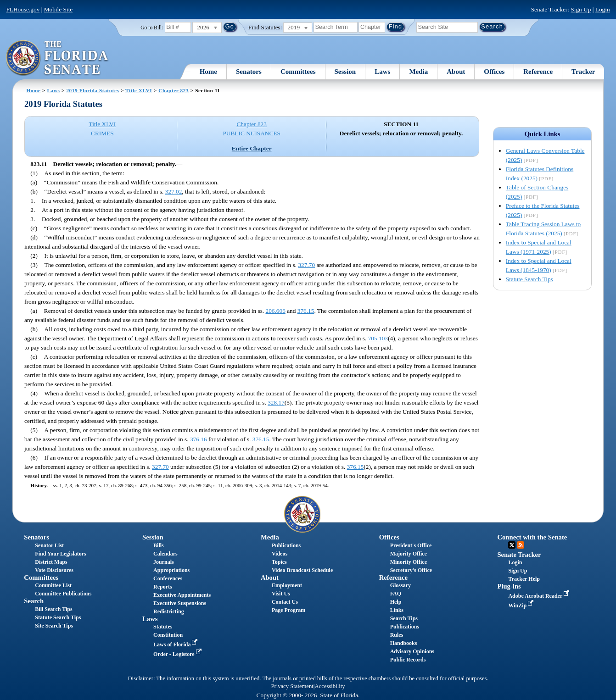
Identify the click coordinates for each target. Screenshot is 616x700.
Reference (538, 72)
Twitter (512, 545)
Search (34, 601)
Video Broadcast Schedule (302, 570)
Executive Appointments (182, 595)
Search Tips (404, 618)
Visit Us (281, 594)
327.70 (306, 265)
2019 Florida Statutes (92, 90)
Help (396, 602)
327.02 (174, 192)
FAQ (396, 594)
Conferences (168, 578)
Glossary (400, 585)
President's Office (411, 545)
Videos (280, 554)
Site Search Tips (54, 626)
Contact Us (285, 602)
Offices (494, 72)
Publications (286, 545)
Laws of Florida (176, 644)
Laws (382, 72)
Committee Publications (63, 594)
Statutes (163, 627)
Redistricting (169, 611)
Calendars (165, 554)
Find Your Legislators (60, 554)
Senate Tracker (519, 555)
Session (345, 72)
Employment (287, 585)
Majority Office (409, 554)
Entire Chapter (252, 148)
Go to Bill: (152, 28)
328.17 (276, 403)
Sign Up (581, 9)
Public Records (408, 660)
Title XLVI (139, 90)
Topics (279, 562)
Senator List (49, 545)
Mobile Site (59, 9)
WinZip (522, 606)
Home (208, 72)
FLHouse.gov (23, 9)
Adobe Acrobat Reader (540, 596)
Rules (397, 635)
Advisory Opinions (412, 651)
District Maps (51, 562)
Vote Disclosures (54, 570)
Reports (163, 587)
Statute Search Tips (529, 279)
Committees (298, 72)
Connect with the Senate (532, 537)
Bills (159, 545)
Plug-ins (509, 586)
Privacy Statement (292, 686)
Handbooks (404, 643)
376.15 (306, 311)
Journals (164, 562)
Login (603, 9)
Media (418, 72)
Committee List (53, 585)
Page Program (288, 610)
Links (397, 610)
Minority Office (409, 562)
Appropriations (171, 570)
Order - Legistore (178, 654)
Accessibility (330, 686)
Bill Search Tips (53, 609)
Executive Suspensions (180, 603)
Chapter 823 (174, 90)
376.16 (199, 439)
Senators (249, 72)
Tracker (583, 72)
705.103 (378, 338)
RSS (521, 545)
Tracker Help (524, 579)
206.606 (276, 311)
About (456, 72)
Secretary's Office (411, 570)
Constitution (168, 635)
